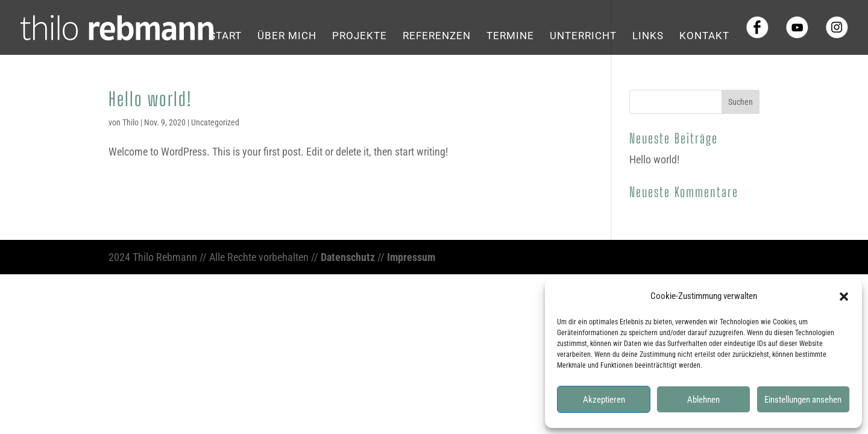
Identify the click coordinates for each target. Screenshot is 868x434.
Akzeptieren (604, 400)
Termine (510, 36)
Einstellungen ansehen (803, 400)
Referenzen (437, 36)
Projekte (360, 36)
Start (225, 36)
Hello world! (150, 99)
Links (648, 36)
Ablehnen (703, 400)
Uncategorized (215, 122)
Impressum (411, 257)
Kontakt (704, 36)
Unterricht (583, 36)
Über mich (287, 36)
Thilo (131, 122)
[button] (844, 297)
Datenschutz (348, 257)
